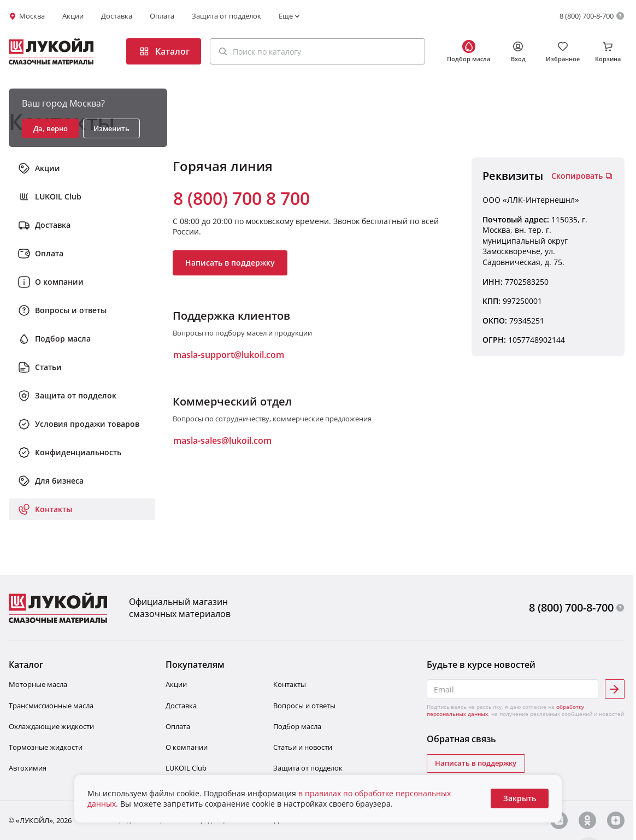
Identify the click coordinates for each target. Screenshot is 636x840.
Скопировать (582, 176)
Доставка (117, 16)
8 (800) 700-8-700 (587, 16)
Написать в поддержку (230, 263)
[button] (317, 51)
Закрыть (520, 798)
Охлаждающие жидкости (51, 726)
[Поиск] (223, 51)
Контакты (290, 684)
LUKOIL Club (186, 768)
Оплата (162, 16)
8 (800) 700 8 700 (242, 198)
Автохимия (28, 768)
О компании (187, 747)
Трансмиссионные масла (51, 706)
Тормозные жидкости (46, 747)
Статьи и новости (303, 747)
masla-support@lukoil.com (229, 355)
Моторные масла (38, 684)
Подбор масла (297, 726)
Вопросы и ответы (304, 706)
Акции (73, 16)
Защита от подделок (226, 16)
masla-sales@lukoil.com (222, 440)
